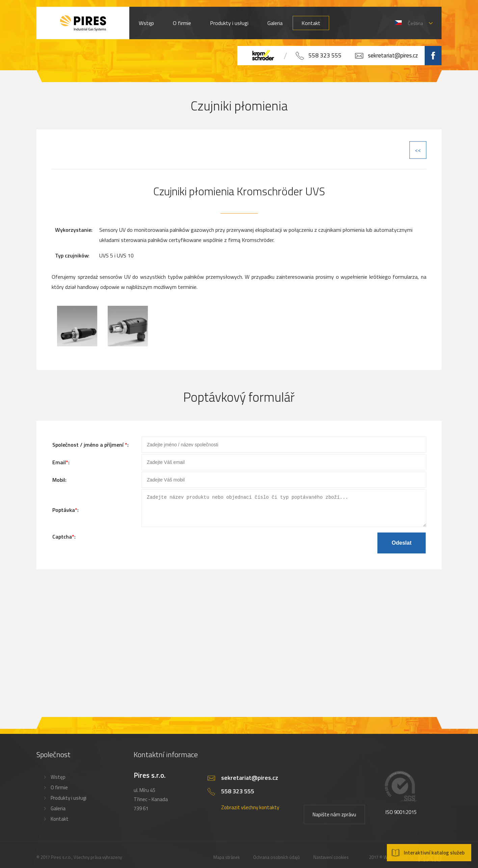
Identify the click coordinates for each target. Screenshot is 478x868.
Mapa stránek (227, 852)
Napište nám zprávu (334, 809)
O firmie (182, 23)
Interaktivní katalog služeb (434, 853)
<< (418, 150)
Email (59, 462)
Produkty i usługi (229, 23)
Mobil (59, 480)
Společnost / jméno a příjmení (89, 445)
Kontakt (311, 23)
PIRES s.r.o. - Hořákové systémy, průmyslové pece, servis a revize (83, 23)
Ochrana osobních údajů (276, 852)
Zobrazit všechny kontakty (250, 802)
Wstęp (146, 23)
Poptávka (64, 512)
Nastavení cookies (331, 852)
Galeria (275, 23)
